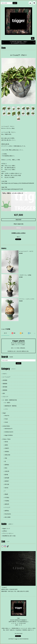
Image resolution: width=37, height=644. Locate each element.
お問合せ (5, 531)
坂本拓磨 (7, 478)
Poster (6, 419)
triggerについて (6, 528)
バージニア (7, 507)
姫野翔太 (7, 511)
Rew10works (8, 514)
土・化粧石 (7, 403)
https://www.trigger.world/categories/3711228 (12, 189)
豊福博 (6, 494)
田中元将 (7, 484)
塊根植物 (5, 384)
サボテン (5, 374)
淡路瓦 (6, 445)
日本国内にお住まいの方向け (18, 233)
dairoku (6, 488)
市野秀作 (7, 452)
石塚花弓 (7, 448)
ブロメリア (5, 397)
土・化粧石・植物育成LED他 (10, 400)
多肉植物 (5, 380)
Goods (6, 422)
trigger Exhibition (9, 435)
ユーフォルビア (7, 377)
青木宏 (6, 442)
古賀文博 (7, 471)
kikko (6, 468)
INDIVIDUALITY (9, 429)
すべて (5, 333)
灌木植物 (5, 387)
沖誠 (6, 458)
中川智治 (7, 498)
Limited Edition (6, 426)
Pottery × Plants (7, 439)
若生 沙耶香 (8, 517)
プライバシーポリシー (8, 533)
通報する (18, 237)
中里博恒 (7, 501)
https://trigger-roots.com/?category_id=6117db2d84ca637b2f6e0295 (18, 183)
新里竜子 (7, 481)
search (15, 3)
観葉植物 (5, 390)
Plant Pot (7, 416)
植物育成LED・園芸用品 (11, 406)
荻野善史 (7, 465)
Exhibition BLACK (9, 432)
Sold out (18, 228)
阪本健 (6, 475)
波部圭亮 (7, 504)
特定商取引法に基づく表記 (9, 536)
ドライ (6, 409)
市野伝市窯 (7, 455)
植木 (4, 393)
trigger (4, 413)
